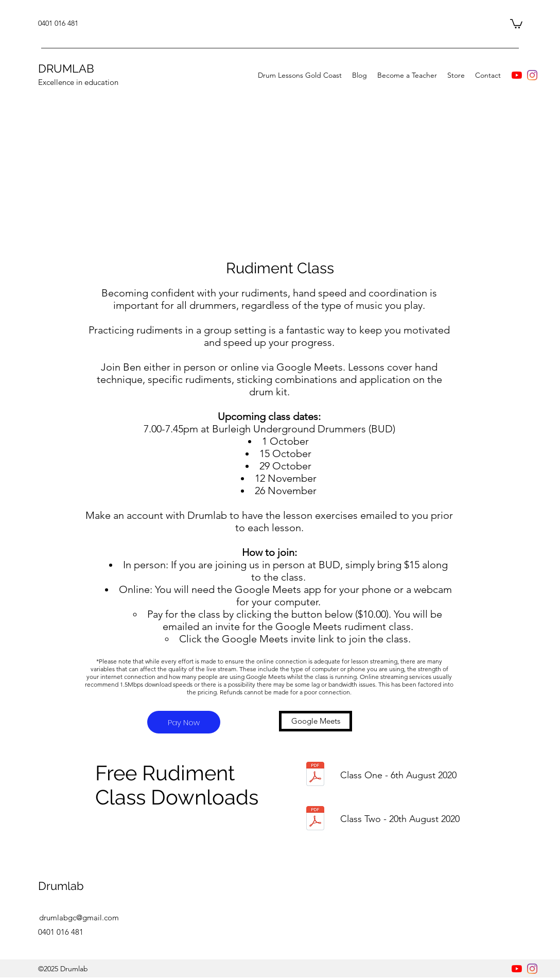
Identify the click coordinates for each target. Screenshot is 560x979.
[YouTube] (517, 75)
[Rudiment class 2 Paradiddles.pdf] (315, 819)
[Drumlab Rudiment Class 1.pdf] (315, 775)
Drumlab (61, 886)
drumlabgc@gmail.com (79, 917)
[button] (516, 23)
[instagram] (532, 75)
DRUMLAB (66, 68)
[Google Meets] (316, 721)
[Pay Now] (184, 722)
